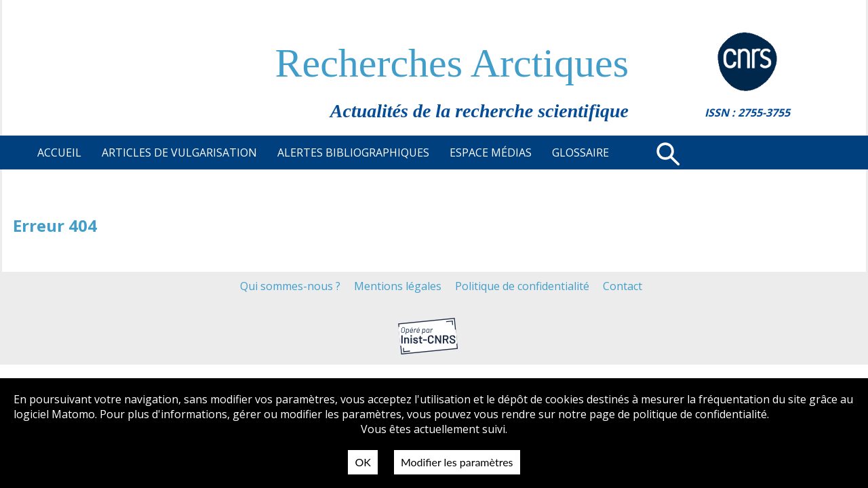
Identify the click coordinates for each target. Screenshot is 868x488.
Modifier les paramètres (457, 462)
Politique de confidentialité (522, 286)
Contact (623, 286)
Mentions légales (398, 286)
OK (362, 462)
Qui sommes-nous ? (290, 286)
